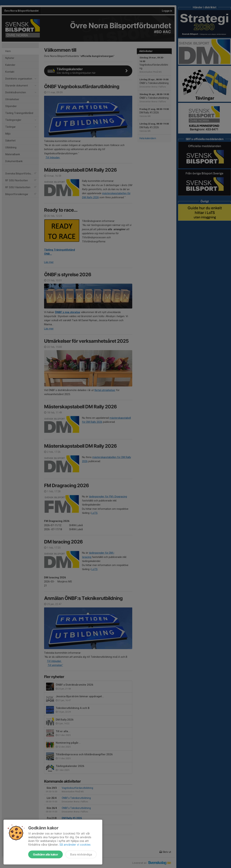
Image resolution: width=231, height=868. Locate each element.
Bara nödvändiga (81, 854)
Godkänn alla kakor (45, 854)
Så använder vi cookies (75, 845)
